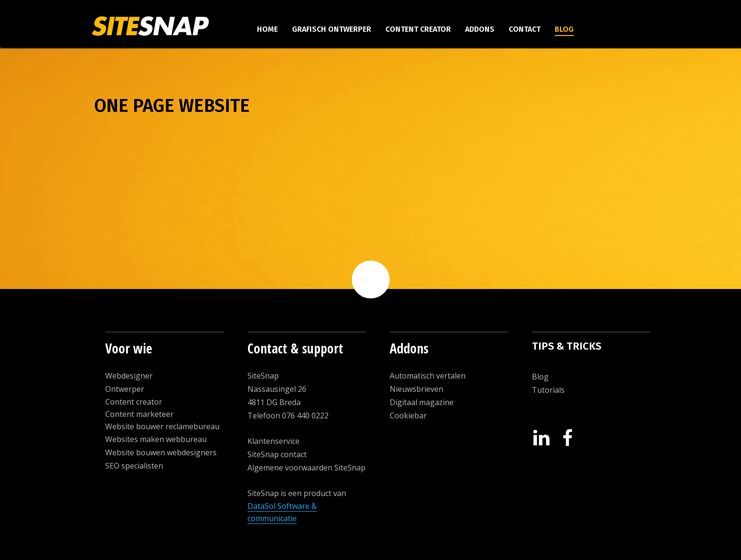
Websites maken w (138, 439)
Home (267, 29)
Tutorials (548, 390)
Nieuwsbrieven (416, 389)
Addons (480, 29)
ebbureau (189, 439)
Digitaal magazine (422, 402)
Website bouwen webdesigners (161, 452)
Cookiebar (408, 415)
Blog (564, 29)
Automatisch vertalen (428, 376)
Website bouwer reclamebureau (162, 426)
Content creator (418, 29)
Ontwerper (125, 389)
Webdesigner (129, 376)
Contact (525, 29)
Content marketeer (139, 414)
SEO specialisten (134, 466)
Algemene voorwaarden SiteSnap (306, 468)
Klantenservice (274, 441)
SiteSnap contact (277, 454)
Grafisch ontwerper (332, 29)
